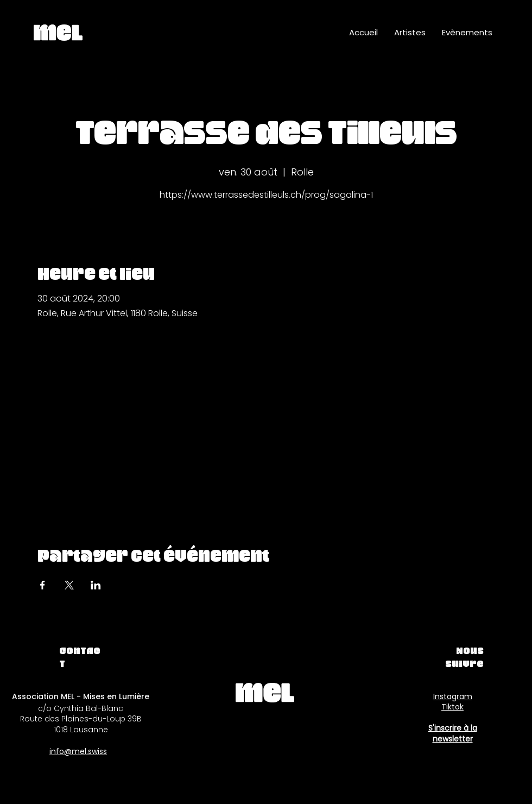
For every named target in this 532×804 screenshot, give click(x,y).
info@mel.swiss (78, 751)
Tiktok (452, 707)
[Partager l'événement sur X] (69, 585)
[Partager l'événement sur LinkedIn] (96, 585)
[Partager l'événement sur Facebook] (43, 585)
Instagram (453, 696)
